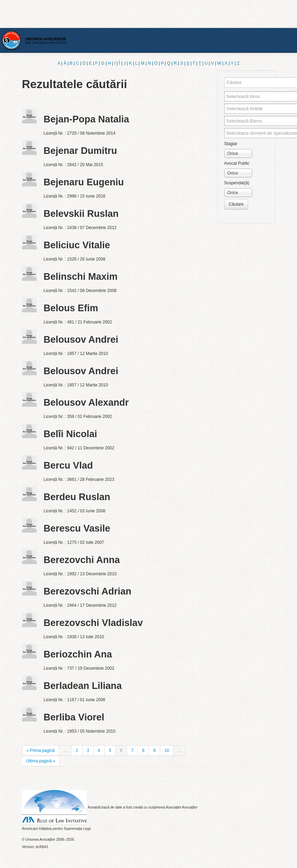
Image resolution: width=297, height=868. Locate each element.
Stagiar (231, 144)
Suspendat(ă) (237, 183)
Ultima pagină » (41, 761)
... (65, 750)
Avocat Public (237, 163)
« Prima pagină (41, 750)
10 (167, 750)
